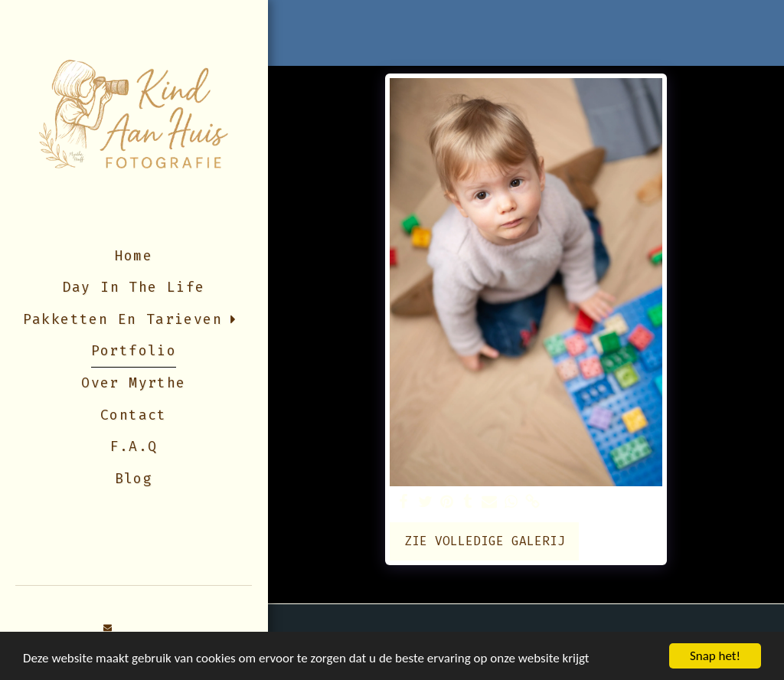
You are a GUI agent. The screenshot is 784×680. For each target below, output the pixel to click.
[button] (108, 628)
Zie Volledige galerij (485, 541)
